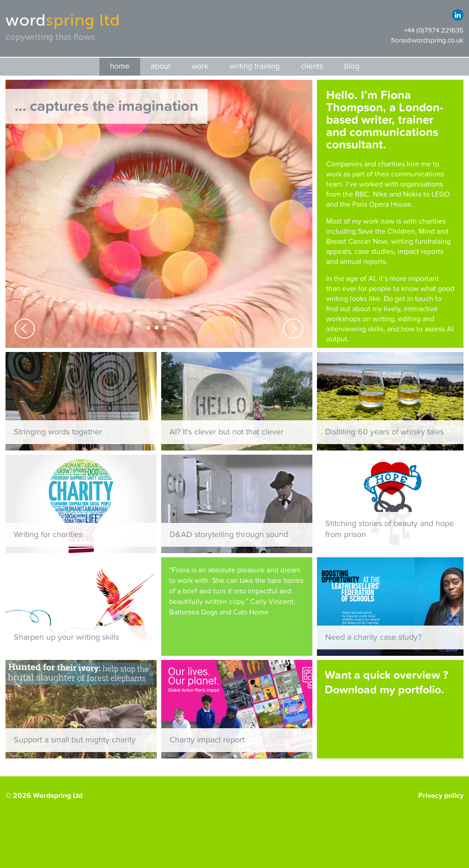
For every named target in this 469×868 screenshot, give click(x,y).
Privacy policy (441, 796)
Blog (352, 66)
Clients (312, 66)
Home (120, 66)
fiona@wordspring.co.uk (427, 40)
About (161, 66)
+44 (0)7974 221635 (434, 30)
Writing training (255, 66)
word (63, 20)
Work (200, 66)
